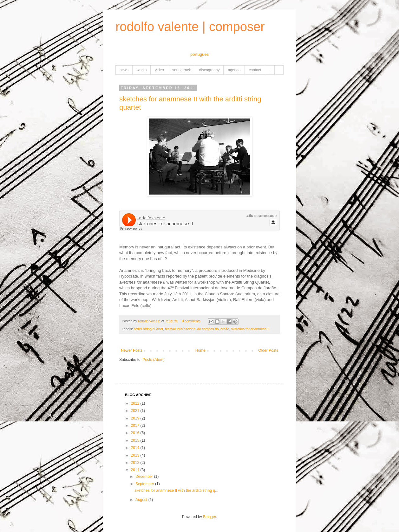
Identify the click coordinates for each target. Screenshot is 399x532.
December (145, 477)
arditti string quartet (148, 329)
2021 (136, 411)
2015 (136, 440)
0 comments (191, 321)
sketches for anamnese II (250, 329)
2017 (136, 426)
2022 (136, 403)
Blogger (209, 517)
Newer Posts (132, 350)
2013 (136, 455)
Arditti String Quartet (250, 282)
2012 (136, 463)
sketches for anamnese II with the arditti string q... (176, 490)
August (142, 500)
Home (200, 350)
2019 (136, 418)
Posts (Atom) (153, 360)
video (159, 70)
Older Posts (268, 350)
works (142, 70)
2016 (136, 433)
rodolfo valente (150, 321)
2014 (136, 448)
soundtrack (182, 70)
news (124, 70)
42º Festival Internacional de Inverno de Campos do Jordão (222, 288)
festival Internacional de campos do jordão (197, 329)
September (145, 484)
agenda (234, 70)
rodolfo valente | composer (190, 27)
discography (209, 70)
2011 (136, 470)
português (199, 54)
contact (255, 70)
